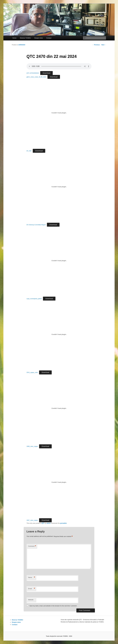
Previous (96, 45)
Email (32, 589)
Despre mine (39, 38)
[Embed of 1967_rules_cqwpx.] (59, 482)
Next (104, 45)
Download (47, 73)
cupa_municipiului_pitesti (34, 299)
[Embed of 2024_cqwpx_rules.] (59, 334)
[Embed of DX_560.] (59, 113)
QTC (43, 523)
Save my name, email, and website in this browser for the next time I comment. (53, 606)
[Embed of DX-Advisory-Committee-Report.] (59, 187)
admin (49, 523)
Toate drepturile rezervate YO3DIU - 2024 (59, 636)
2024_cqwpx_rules (32, 372)
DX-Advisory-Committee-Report (36, 225)
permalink (63, 523)
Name (32, 578)
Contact (49, 38)
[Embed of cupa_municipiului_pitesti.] (59, 261)
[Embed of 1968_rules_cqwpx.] (59, 408)
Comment (32, 546)
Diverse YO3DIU (25, 38)
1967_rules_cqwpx (32, 520)
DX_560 (29, 151)
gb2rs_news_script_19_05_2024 (36, 77)
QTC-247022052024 (33, 73)
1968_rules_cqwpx (32, 446)
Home (14, 38)
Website (31, 600)
